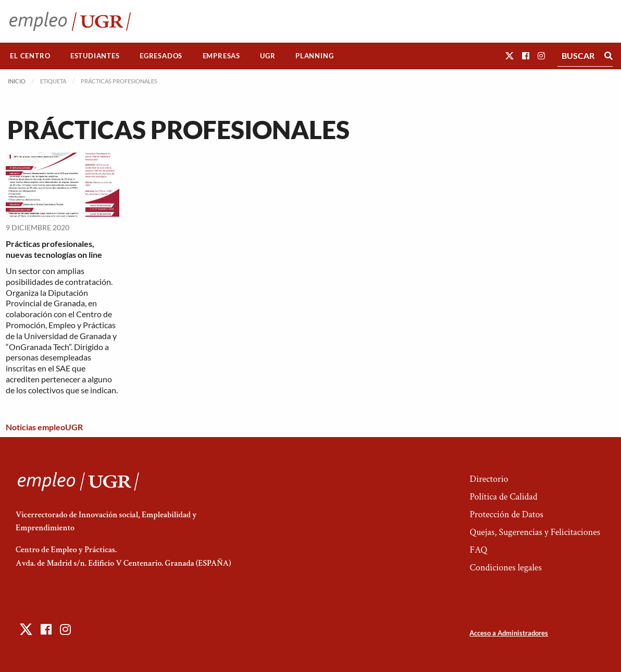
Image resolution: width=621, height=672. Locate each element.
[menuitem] (30, 56)
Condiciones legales (505, 568)
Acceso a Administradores (509, 633)
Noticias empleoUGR (44, 427)
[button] (510, 55)
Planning (314, 56)
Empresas (221, 56)
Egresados (161, 56)
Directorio (489, 479)
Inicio (17, 81)
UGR (268, 56)
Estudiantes (95, 56)
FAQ (478, 550)
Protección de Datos (506, 514)
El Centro (30, 56)
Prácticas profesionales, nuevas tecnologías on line (54, 249)
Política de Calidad (503, 497)
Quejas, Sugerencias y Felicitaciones (535, 532)
